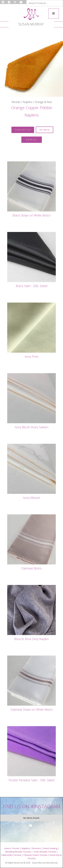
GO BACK (45, 130)
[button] (54, 14)
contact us (23, 130)
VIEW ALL (32, 140)
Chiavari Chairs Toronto (36, 855)
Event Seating (50, 848)
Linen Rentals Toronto (45, 852)
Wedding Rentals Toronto (18, 852)
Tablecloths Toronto (11, 855)
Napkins (26, 848)
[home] (31, 18)
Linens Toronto (12, 848)
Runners (37, 848)
